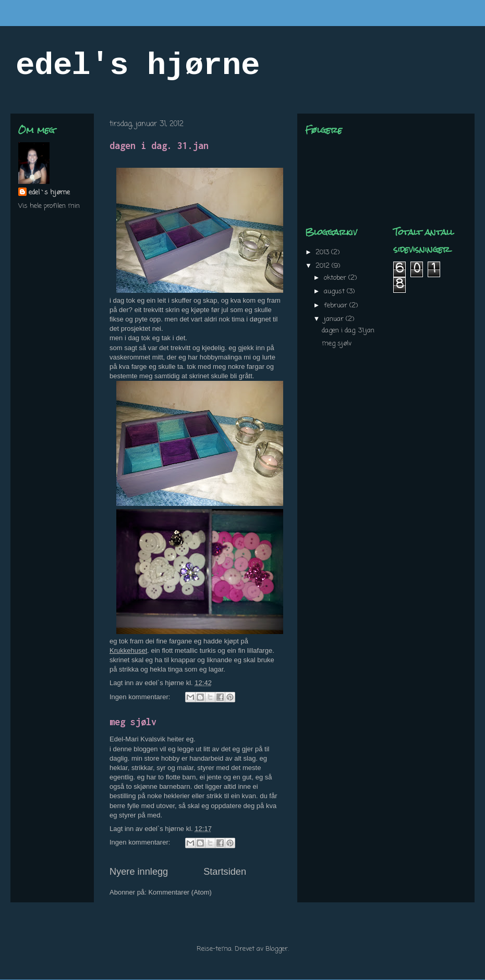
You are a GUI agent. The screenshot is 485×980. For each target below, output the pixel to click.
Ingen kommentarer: (141, 697)
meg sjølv (133, 722)
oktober (336, 278)
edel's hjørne (138, 66)
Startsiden (225, 872)
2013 (323, 252)
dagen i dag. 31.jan (159, 146)
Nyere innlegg (139, 872)
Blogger (277, 949)
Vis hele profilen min (49, 206)
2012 (324, 266)
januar (335, 319)
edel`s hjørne (49, 193)
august (335, 291)
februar (337, 306)
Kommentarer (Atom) (180, 892)
